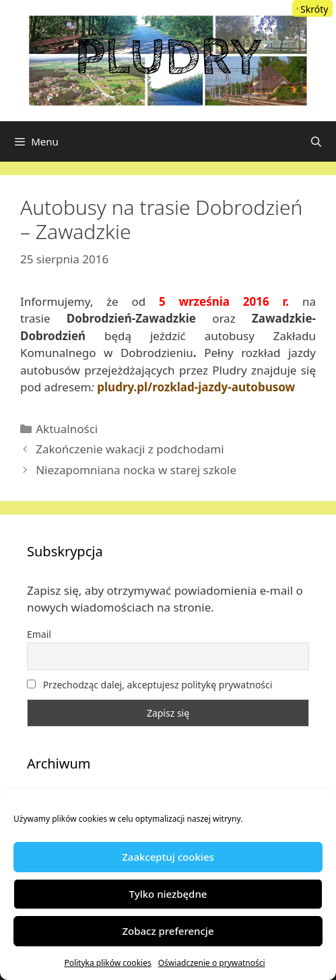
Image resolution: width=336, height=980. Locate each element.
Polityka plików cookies (107, 963)
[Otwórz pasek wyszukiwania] (316, 141)
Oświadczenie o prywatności (212, 963)
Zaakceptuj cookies (168, 857)
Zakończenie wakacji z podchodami (130, 449)
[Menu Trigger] (312, 8)
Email (39, 634)
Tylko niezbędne (168, 894)
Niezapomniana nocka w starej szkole (136, 470)
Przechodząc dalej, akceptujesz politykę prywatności (149, 685)
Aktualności (67, 429)
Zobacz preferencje (168, 931)
